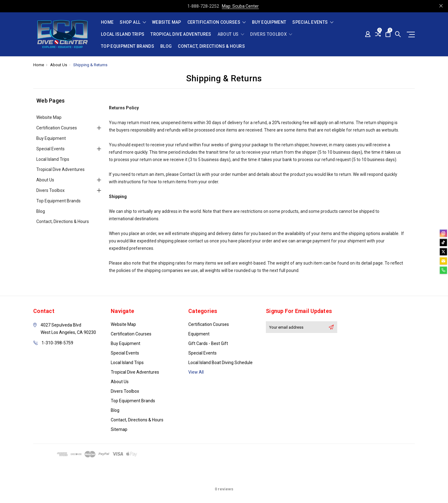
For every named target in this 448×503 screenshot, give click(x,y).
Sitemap (119, 429)
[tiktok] (443, 242)
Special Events (313, 22)
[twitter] (443, 252)
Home (107, 22)
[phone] (443, 270)
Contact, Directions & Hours (211, 46)
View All (196, 372)
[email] (443, 261)
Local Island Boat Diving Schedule (220, 363)
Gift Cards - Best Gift (208, 343)
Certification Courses (217, 22)
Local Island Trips (123, 34)
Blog (166, 46)
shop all (133, 22)
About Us (231, 34)
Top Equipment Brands (128, 46)
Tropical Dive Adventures (181, 34)
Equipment (199, 334)
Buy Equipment (269, 22)
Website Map (167, 22)
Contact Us (190, 174)
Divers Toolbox (271, 34)
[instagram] (443, 233)
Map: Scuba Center (240, 6)
